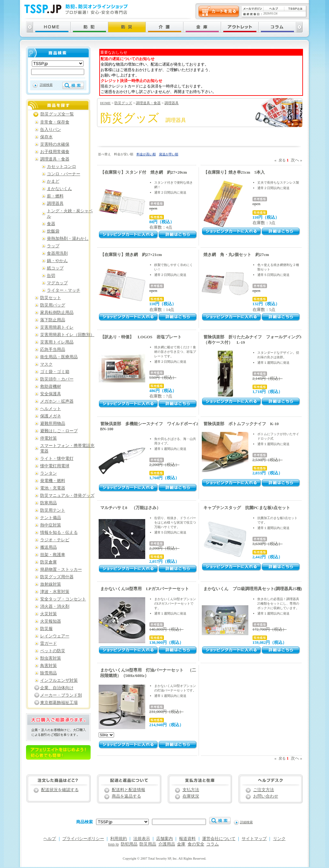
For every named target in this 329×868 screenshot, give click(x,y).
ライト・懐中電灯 (57, 459)
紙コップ (55, 268)
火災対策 (49, 614)
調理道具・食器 (148, 103)
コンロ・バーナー (64, 174)
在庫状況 (191, 796)
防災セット (51, 298)
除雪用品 (49, 673)
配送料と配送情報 (129, 790)
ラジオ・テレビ (55, 540)
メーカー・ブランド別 (61, 695)
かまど (53, 181)
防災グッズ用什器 (57, 577)
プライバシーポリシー (83, 839)
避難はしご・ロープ (59, 431)
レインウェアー (55, 636)
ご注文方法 (264, 790)
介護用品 (167, 844)
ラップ (53, 246)
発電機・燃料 (53, 481)
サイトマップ (254, 839)
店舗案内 (164, 839)
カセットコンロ (62, 167)
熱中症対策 (51, 525)
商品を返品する (126, 796)
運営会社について (219, 839)
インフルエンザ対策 (59, 681)
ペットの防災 (53, 651)
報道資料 (187, 839)
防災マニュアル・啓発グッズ (67, 496)
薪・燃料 (55, 196)
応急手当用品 (53, 350)
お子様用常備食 (55, 152)
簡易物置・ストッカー (61, 570)
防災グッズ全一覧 (57, 114)
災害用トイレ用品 (57, 342)
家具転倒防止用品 (57, 313)
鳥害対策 (49, 666)
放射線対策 (51, 584)
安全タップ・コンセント (63, 599)
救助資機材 (51, 387)
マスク (46, 364)
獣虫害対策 (51, 658)
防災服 (46, 629)
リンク (279, 839)
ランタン (49, 473)
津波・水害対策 (55, 592)
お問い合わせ (266, 796)
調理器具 (172, 103)
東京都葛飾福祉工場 (59, 703)
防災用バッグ (53, 305)
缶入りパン (51, 130)
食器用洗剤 (57, 253)
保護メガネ (51, 416)
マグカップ (57, 283)
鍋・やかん (57, 261)
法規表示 (142, 839)
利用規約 (119, 839)
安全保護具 (51, 394)
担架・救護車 (53, 555)
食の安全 (196, 844)
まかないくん (59, 189)
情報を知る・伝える (59, 533)
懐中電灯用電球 (55, 466)
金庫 (181, 844)
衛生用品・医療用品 (59, 357)
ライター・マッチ (64, 290)
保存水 (46, 137)
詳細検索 (46, 85)
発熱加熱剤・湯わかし (68, 239)
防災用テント (53, 510)
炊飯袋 (53, 231)
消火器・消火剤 (55, 607)
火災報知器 (51, 621)
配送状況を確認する (60, 790)
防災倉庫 (49, 562)
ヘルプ (50, 839)
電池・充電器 (53, 488)
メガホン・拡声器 (57, 401)
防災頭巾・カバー (57, 379)
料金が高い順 (146, 154)
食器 (51, 224)
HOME (106, 103)
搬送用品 (49, 547)
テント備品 (51, 518)
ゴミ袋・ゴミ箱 (55, 372)
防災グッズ (123, 103)
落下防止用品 (53, 320)
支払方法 (191, 790)
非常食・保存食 (55, 122)
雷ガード (49, 644)
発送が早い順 (169, 154)
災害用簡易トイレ (57, 327)
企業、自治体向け (57, 688)
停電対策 (49, 438)
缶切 (51, 276)
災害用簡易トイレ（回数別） (67, 335)
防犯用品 (129, 844)
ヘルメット (51, 409)
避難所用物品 (53, 424)
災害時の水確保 (55, 144)
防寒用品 (49, 503)
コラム (213, 844)
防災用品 (148, 844)
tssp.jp (114, 844)
